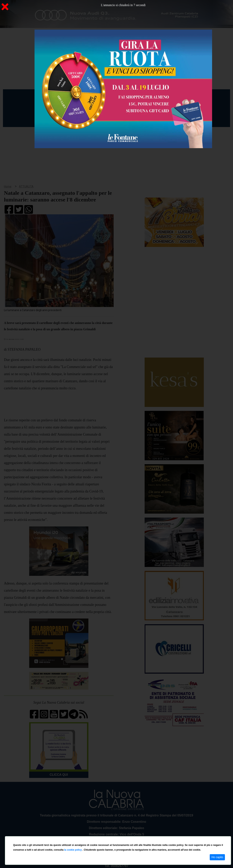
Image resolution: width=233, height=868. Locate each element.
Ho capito (217, 857)
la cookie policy (73, 850)
